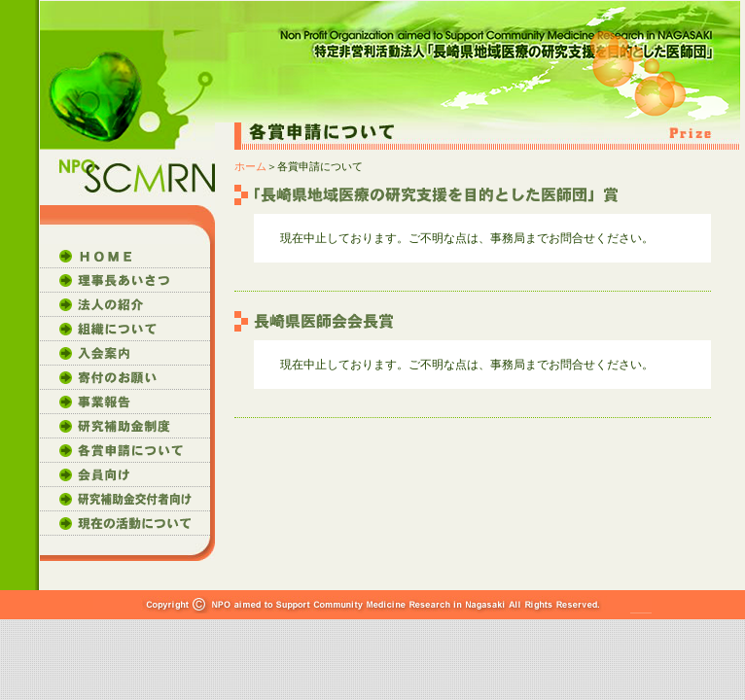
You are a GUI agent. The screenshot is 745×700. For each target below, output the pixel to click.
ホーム (250, 166)
